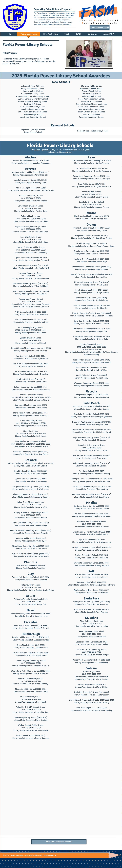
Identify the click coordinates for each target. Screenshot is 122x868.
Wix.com (54, 855)
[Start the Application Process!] (59, 842)
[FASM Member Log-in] (100, 27)
